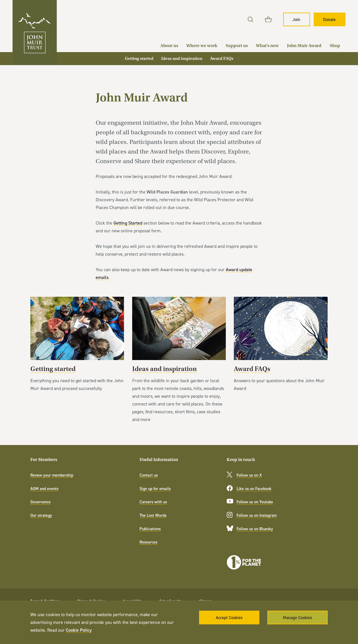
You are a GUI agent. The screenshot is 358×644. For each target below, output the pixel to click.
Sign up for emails (155, 489)
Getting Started (128, 223)
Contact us (149, 475)
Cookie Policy (79, 630)
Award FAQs (281, 348)
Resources (148, 542)
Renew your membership (52, 475)
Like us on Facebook (254, 489)
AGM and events (44, 489)
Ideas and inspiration (179, 364)
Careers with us (153, 502)
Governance (41, 502)
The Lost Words (153, 515)
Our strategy (41, 515)
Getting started (77, 348)
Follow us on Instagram (257, 515)
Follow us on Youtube (255, 502)
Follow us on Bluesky (255, 529)
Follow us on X (249, 475)
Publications (150, 529)
